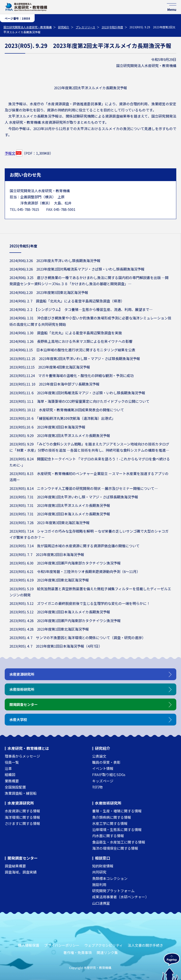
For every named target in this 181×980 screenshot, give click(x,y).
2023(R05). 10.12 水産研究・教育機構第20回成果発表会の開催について (67, 410)
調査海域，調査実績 (21, 872)
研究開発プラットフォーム (113, 891)
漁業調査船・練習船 (21, 793)
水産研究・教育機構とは (28, 748)
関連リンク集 (107, 952)
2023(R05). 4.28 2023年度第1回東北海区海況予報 (49, 629)
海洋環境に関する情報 (22, 817)
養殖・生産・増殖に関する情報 (117, 811)
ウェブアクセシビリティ (104, 945)
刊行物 (97, 787)
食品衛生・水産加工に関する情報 (119, 842)
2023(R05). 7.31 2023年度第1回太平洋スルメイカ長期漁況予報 (60, 505)
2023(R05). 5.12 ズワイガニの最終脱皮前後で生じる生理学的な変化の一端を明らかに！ (80, 603)
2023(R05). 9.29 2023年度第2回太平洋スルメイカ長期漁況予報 (60, 435)
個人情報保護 (29, 945)
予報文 (10, 153)
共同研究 (99, 872)
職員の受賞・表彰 (106, 762)
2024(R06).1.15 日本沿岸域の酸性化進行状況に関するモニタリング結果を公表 (72, 350)
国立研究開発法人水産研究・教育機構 (28, 27)
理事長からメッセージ (22, 756)
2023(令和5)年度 (112, 27)
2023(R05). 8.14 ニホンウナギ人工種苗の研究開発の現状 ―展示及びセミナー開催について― (84, 488)
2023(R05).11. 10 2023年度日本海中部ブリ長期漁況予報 (54, 384)
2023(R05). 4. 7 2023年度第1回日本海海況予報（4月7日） (56, 646)
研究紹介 (64, 27)
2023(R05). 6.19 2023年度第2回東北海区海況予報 (49, 580)
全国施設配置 (15, 787)
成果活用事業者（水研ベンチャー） (120, 897)
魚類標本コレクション (110, 878)
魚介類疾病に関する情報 (112, 817)
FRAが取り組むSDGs (109, 774)
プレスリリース (85, 27)
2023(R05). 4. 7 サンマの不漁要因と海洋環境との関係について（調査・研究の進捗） (77, 638)
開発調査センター (23, 858)
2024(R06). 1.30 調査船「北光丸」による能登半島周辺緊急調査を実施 (66, 333)
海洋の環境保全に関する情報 (115, 848)
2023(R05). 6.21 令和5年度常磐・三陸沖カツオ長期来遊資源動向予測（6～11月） (75, 571)
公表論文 (99, 756)
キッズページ (103, 781)
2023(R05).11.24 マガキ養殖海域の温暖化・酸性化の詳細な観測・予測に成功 (72, 375)
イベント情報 (103, 768)
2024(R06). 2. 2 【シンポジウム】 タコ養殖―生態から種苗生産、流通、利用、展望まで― (81, 309)
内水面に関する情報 (108, 836)
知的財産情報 (103, 866)
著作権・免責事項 (78, 952)
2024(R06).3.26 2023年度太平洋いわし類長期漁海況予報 (55, 261)
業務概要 (12, 781)
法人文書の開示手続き (145, 945)
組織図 (10, 774)
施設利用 (99, 885)
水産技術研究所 (108, 803)
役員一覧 (12, 762)
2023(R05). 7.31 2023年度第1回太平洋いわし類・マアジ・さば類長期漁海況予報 (74, 497)
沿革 (8, 768)
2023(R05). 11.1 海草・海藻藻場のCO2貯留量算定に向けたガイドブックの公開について (79, 401)
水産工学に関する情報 (110, 823)
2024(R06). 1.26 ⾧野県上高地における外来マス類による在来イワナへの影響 (71, 341)
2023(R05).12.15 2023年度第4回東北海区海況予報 (50, 367)
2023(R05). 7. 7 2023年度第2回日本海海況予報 (47, 554)
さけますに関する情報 (22, 823)
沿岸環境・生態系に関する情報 (117, 829)
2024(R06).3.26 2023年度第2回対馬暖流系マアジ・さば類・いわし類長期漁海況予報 (77, 269)
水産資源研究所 (21, 803)
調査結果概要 (15, 866)
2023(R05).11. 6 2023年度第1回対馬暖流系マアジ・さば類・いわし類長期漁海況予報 (77, 393)
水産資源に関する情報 (22, 811)
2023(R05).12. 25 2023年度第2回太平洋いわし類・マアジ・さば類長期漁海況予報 (75, 358)
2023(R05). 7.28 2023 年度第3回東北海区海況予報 (49, 523)
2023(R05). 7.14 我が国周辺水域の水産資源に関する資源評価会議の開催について (74, 546)
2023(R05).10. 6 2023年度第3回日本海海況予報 (47, 427)
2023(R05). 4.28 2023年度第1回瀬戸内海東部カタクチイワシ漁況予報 (65, 621)
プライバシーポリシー (62, 945)
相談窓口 (103, 858)
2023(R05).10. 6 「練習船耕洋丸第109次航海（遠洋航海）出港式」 (62, 418)
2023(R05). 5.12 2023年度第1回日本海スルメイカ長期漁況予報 (60, 612)
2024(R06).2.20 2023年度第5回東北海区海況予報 (49, 292)
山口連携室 (101, 903)
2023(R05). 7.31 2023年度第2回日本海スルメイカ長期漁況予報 (60, 514)
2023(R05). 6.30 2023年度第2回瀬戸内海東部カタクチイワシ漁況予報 (65, 563)
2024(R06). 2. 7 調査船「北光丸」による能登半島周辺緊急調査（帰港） (67, 301)
